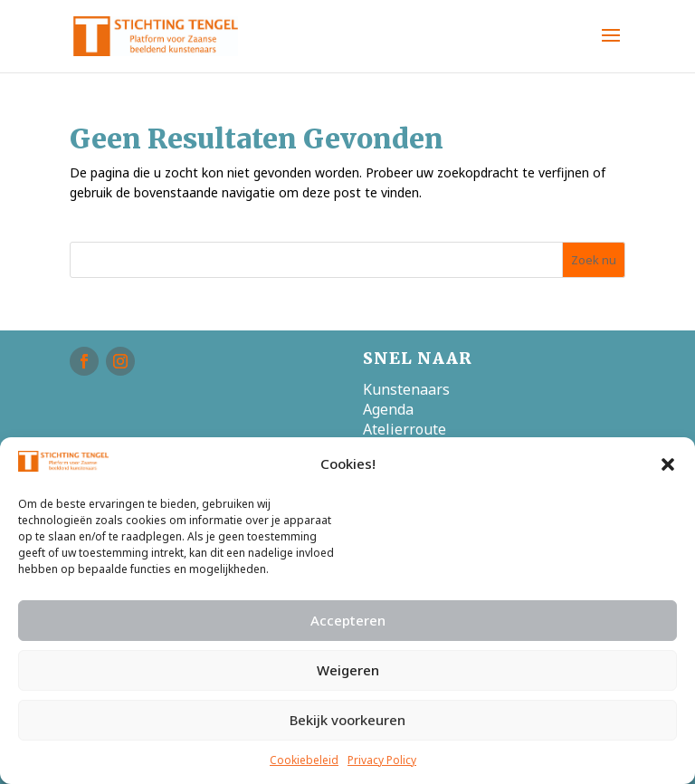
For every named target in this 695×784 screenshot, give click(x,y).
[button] (668, 464)
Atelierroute (405, 429)
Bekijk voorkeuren (347, 720)
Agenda (388, 409)
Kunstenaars (406, 389)
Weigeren (348, 670)
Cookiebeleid (304, 760)
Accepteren (348, 620)
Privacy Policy (382, 760)
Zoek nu (594, 260)
